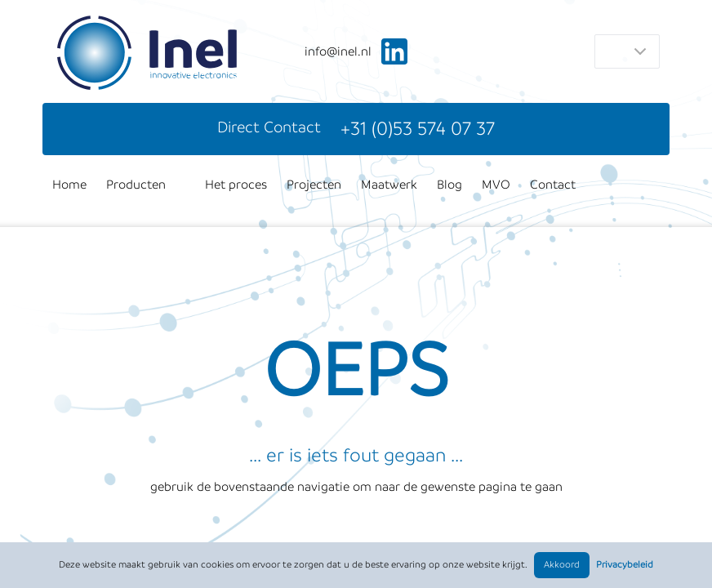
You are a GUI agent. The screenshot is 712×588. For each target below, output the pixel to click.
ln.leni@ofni (338, 51)
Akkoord (562, 565)
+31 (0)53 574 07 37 (418, 129)
